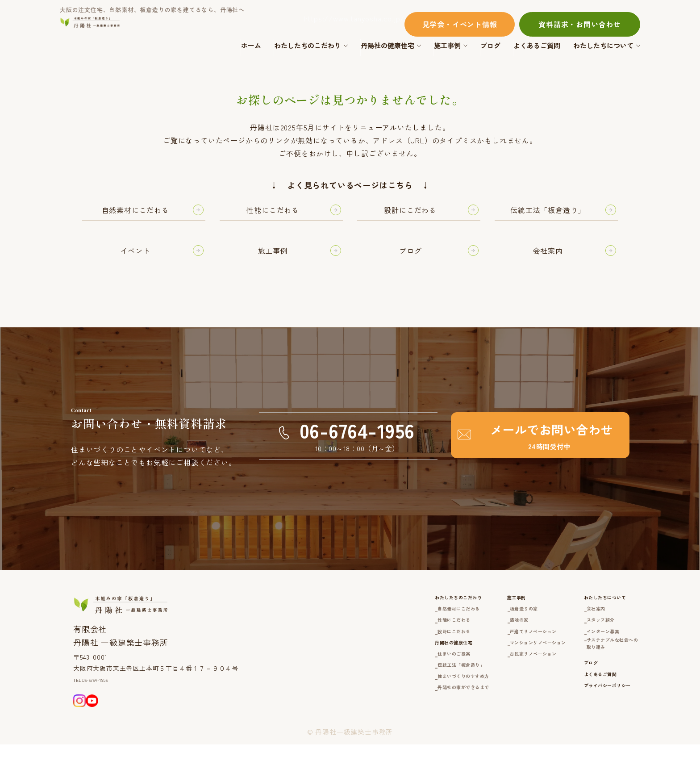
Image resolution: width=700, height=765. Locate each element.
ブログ (490, 45)
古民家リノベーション (489, 673)
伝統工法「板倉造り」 (390, 694)
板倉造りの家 (475, 620)
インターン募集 (585, 647)
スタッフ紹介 (581, 634)
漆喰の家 (468, 634)
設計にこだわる (379, 647)
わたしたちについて (603, 45)
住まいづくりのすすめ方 (393, 707)
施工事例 (447, 45)
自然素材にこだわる (386, 620)
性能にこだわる (379, 634)
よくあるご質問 (537, 45)
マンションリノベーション (496, 661)
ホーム (251, 45)
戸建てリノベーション (489, 647)
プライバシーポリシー (592, 723)
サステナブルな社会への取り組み (599, 666)
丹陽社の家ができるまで (393, 721)
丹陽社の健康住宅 (387, 45)
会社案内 (574, 620)
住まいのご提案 (379, 680)
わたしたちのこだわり (308, 45)
